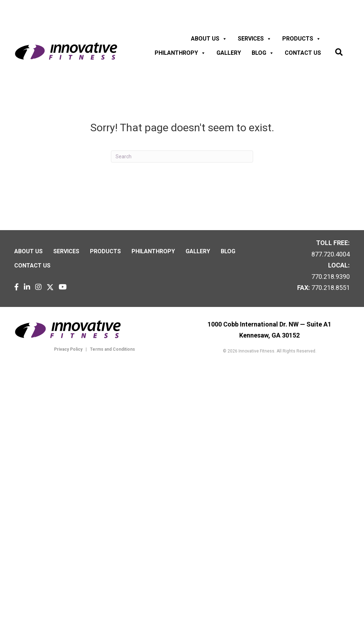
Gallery (229, 53)
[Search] (182, 156)
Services (255, 39)
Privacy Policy (68, 349)
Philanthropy (180, 53)
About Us (209, 39)
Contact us (303, 53)
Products (302, 39)
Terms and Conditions (112, 349)
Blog (263, 53)
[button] (339, 52)
